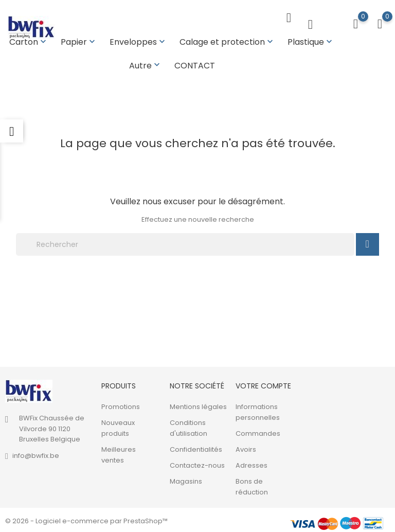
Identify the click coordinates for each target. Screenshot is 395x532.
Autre (146, 66)
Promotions (121, 405)
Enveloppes (138, 42)
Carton (29, 42)
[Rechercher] (185, 242)
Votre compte (263, 384)
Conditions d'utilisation (188, 426)
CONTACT (195, 66)
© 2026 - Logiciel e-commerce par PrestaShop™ (86, 519)
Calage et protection (227, 42)
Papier (79, 42)
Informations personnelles (258, 410)
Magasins (186, 479)
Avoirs (246, 447)
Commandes (258, 431)
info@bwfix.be (36, 454)
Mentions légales (198, 405)
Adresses (252, 463)
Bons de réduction (252, 485)
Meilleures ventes (119, 453)
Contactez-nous (197, 463)
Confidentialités (196, 447)
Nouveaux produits (118, 426)
